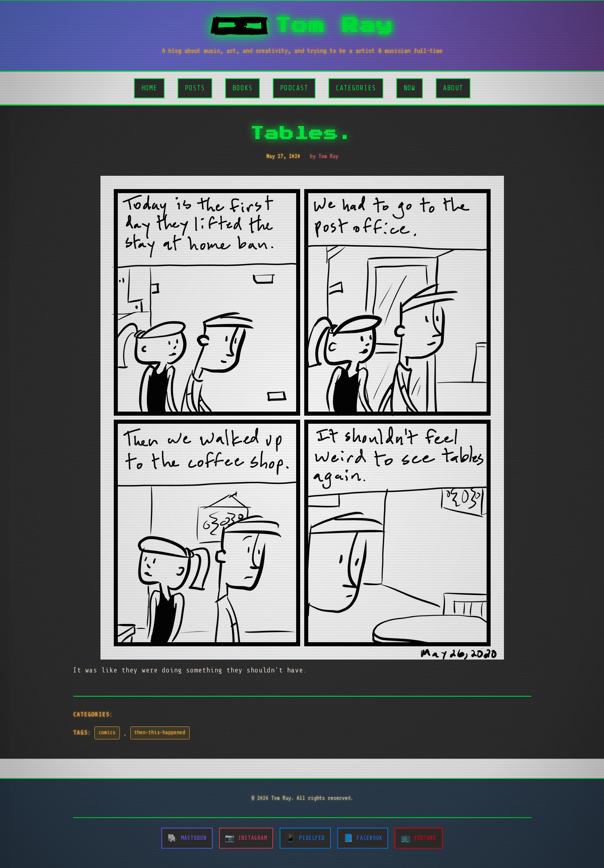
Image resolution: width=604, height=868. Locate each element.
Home (149, 88)
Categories (356, 88)
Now (410, 88)
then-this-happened (160, 733)
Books (242, 88)
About (453, 88)
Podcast (294, 88)
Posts (195, 88)
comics (107, 733)
